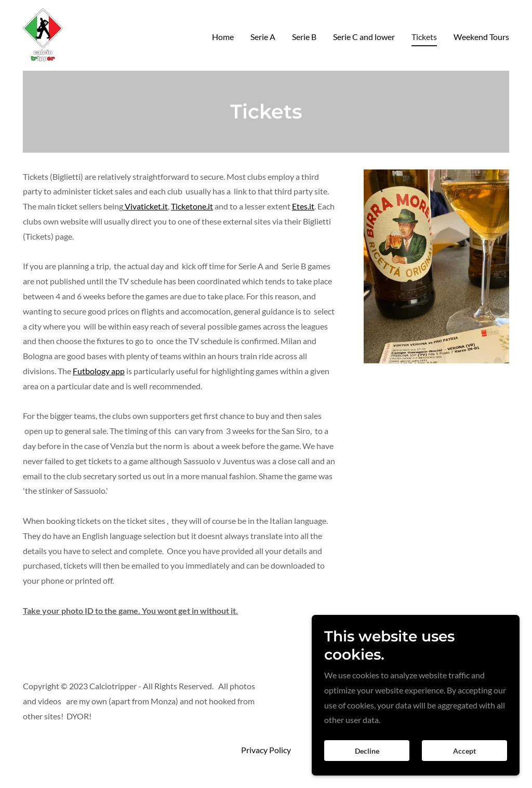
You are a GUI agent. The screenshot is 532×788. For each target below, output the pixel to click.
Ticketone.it (192, 206)
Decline (367, 765)
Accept (464, 765)
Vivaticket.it (145, 206)
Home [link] (223, 37)
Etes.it (303, 206)
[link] (43, 34)
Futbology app (99, 371)
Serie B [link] (304, 37)
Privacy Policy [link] (266, 750)
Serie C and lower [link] (364, 37)
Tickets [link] (424, 37)
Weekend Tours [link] (481, 37)
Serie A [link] (263, 37)
